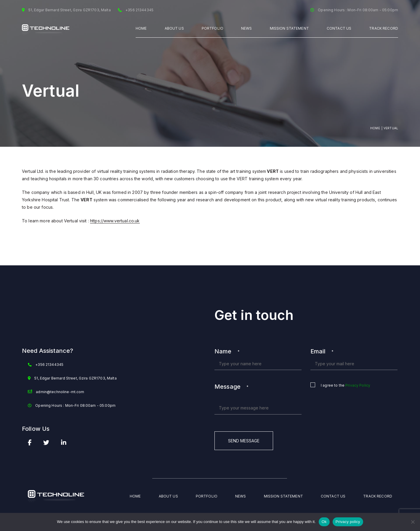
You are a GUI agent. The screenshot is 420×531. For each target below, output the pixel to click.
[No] (413, 522)
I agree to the (346, 385)
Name (227, 351)
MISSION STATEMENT (289, 28)
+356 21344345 (49, 365)
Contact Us (339, 28)
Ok (324, 522)
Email (322, 351)
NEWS (247, 28)
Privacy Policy (358, 385)
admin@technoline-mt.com (60, 392)
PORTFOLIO (213, 28)
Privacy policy (348, 522)
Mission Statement (283, 496)
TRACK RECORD (384, 28)
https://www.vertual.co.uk (115, 221)
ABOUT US (174, 28)
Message (231, 387)
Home (141, 28)
